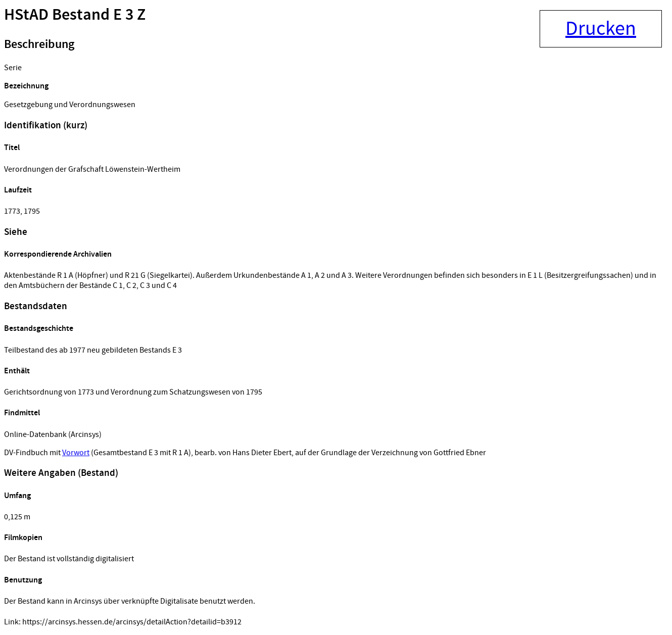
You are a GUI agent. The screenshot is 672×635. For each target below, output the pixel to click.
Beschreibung (39, 44)
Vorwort (76, 453)
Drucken (601, 29)
